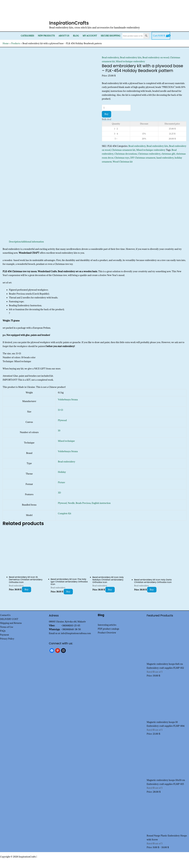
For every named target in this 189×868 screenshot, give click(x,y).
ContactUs (5, 615)
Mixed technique (66, 441)
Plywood (62, 420)
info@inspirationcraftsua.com (76, 633)
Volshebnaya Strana (68, 400)
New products (46, 36)
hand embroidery (165, 158)
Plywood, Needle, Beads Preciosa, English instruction (84, 503)
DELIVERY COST (9, 619)
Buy (107, 114)
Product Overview (107, 633)
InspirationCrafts (69, 23)
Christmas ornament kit (123, 150)
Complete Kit (65, 513)
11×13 (60, 410)
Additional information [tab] (32, 242)
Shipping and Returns (11, 623)
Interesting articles (107, 625)
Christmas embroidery (149, 154)
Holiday (62, 472)
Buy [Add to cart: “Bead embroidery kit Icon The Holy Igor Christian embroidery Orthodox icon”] (68, 592)
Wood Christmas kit (123, 162)
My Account (90, 36)
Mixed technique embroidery (130, 61)
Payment (4, 635)
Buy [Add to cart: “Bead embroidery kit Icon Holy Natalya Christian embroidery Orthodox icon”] (110, 590)
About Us (64, 36)
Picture (61, 482)
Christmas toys (122, 158)
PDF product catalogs (108, 629)
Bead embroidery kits (131, 57)
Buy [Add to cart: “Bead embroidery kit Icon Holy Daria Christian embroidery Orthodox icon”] (152, 590)
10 (59, 431)
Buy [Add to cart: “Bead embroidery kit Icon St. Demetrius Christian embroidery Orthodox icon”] (27, 589)
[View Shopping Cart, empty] (161, 36)
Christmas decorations (126, 154)
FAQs (3, 631)
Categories (27, 36)
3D (59, 493)
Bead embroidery (110, 57)
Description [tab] (15, 242)
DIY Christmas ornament (143, 158)
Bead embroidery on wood (156, 57)
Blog (76, 36)
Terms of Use (7, 627)
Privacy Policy (7, 639)
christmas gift (168, 154)
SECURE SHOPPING (110, 36)
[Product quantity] (116, 108)
